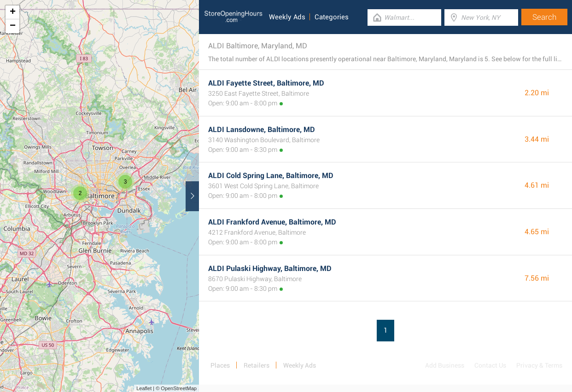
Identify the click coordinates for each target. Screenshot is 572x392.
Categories (332, 17)
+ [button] (13, 12)
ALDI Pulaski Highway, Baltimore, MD (270, 268)
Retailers (257, 365)
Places (220, 365)
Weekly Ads (287, 17)
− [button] (13, 26)
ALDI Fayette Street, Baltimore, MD (266, 83)
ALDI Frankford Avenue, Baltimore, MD (272, 222)
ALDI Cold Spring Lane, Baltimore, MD (271, 176)
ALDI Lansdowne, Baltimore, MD (262, 130)
